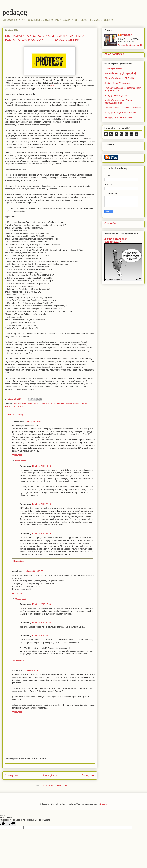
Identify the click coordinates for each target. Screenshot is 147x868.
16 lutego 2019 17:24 (41, 604)
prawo (76, 403)
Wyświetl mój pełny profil (130, 45)
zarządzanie (18, 406)
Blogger (104, 804)
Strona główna (50, 775)
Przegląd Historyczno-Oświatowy (120, 113)
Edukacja (17, 403)
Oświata (61, 403)
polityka (69, 403)
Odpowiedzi (21, 461)
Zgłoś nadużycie (114, 54)
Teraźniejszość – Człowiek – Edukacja (123, 108)
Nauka (53, 403)
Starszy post (88, 775)
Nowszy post (12, 775)
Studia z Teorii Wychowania (118, 83)
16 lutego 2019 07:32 (34, 571)
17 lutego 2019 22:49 (41, 534)
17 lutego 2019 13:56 (34, 670)
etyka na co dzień (30, 403)
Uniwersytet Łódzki (113, 68)
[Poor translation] (11, 824)
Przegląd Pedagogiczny (116, 95)
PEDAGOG (127, 35)
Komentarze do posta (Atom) (55, 785)
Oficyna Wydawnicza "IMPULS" (119, 78)
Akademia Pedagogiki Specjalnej (120, 73)
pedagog (15, 12)
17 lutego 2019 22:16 (41, 504)
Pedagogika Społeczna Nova (118, 117)
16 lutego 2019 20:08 (41, 623)
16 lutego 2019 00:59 (34, 422)
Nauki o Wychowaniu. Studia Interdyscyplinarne (118, 101)
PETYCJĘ (55, 86)
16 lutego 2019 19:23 (41, 466)
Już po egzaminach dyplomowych (116, 240)
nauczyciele (44, 403)
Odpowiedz (17, 455)
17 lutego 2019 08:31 (41, 636)
